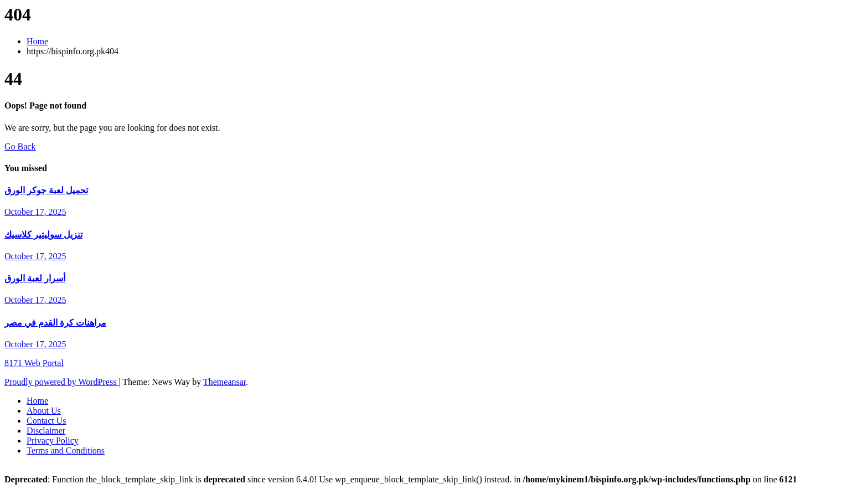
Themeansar (224, 382)
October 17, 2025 (35, 212)
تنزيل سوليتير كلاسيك (43, 235)
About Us (44, 411)
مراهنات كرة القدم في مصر (55, 323)
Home (37, 41)
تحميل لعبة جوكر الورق (46, 190)
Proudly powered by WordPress (61, 382)
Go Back (20, 146)
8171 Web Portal (34, 363)
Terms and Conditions (66, 451)
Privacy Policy (53, 441)
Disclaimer (46, 431)
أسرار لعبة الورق (35, 278)
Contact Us (46, 421)
